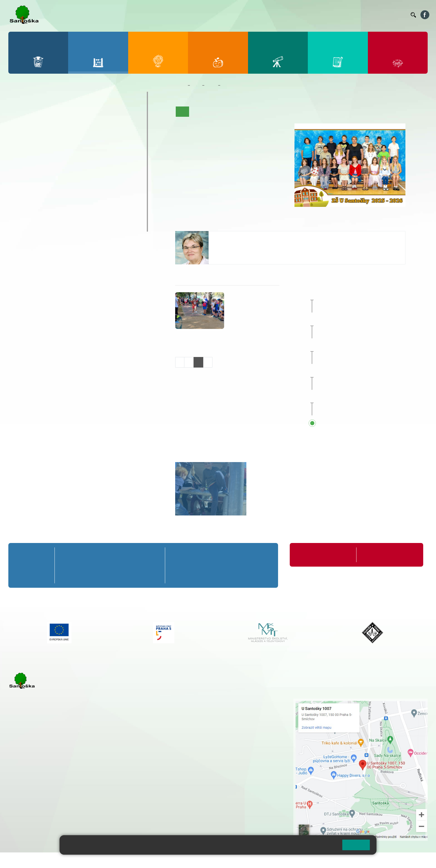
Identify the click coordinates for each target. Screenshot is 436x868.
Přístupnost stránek (168, 860)
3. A (70, 114)
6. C (20, 178)
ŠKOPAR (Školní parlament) (49, 226)
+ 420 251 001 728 (193, 707)
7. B (45, 167)
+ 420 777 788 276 (67, 797)
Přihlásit (137, 860)
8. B (70, 167)
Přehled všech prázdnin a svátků (364, 424)
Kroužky (25, 194)
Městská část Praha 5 (27, 819)
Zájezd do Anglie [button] (354, 347)
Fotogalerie (297, 111)
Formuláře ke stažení (380, 555)
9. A (95, 157)
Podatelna (352, 15)
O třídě (198, 111)
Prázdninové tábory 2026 (46, 204)
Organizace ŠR (304, 15)
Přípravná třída (33, 97)
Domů (180, 85)
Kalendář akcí (269, 111)
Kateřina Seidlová (234, 237)
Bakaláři (234, 15)
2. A (45, 114)
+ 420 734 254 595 (221, 731)
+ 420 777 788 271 (67, 768)
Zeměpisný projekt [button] (350, 295)
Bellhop (252, 15)
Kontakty (398, 15)
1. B (20, 125)
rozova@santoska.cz (39, 802)
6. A (20, 157)
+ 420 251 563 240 (33, 797)
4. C (95, 135)
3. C (70, 135)
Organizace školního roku (319, 555)
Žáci (196, 85)
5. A (120, 114)
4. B (95, 125)
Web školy (418, 860)
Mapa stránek (112, 860)
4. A (95, 114)
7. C (45, 178)
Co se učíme (241, 111)
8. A (70, 157)
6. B (20, 167)
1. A (20, 114)
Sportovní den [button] (345, 372)
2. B (45, 125)
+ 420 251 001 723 (33, 768)
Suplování (330, 15)
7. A (45, 157)
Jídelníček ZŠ (275, 15)
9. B (95, 167)
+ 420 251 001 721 (194, 701)
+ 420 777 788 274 (192, 713)
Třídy (211, 85)
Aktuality (217, 111)
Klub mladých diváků (41, 215)
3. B (70, 125)
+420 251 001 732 (232, 253)
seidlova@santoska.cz (236, 247)
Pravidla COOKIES (208, 860)
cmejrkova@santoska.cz (42, 774)
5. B (120, 125)
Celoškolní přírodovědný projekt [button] (364, 321)
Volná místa (376, 15)
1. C (20, 135)
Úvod (182, 111)
